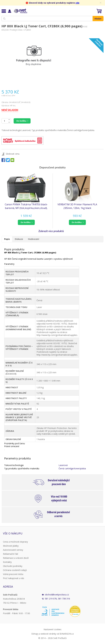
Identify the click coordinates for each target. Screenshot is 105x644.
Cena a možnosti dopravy (15, 542)
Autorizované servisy (13, 550)
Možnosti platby (11, 546)
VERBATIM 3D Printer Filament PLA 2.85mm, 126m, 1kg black (77, 206)
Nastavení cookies (53, 629)
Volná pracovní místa (13, 574)
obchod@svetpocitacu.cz (57, 595)
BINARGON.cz (67, 634)
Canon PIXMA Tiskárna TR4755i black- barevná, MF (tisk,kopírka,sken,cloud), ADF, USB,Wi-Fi (26, 206)
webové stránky (49, 634)
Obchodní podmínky (13, 566)
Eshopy (35, 634)
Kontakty (7, 562)
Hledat (98, 19)
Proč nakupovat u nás (14, 578)
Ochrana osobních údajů (15, 570)
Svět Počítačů (20, 11)
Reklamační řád (10, 554)
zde (77, 3)
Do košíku (21, 121)
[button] (26, 222)
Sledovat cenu (13, 154)
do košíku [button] (26, 222)
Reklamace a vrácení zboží (16, 558)
